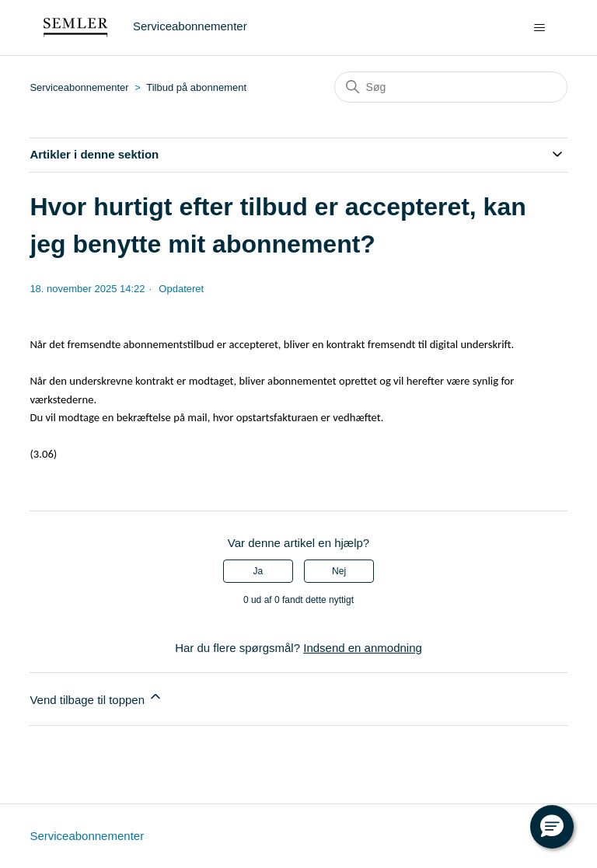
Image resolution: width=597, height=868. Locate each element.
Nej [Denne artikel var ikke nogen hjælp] (339, 571)
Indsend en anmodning (363, 648)
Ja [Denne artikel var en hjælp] (258, 571)
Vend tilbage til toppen (96, 697)
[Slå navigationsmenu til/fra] (540, 28)
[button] (552, 827)
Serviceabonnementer (79, 87)
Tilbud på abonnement (196, 87)
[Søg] (451, 87)
